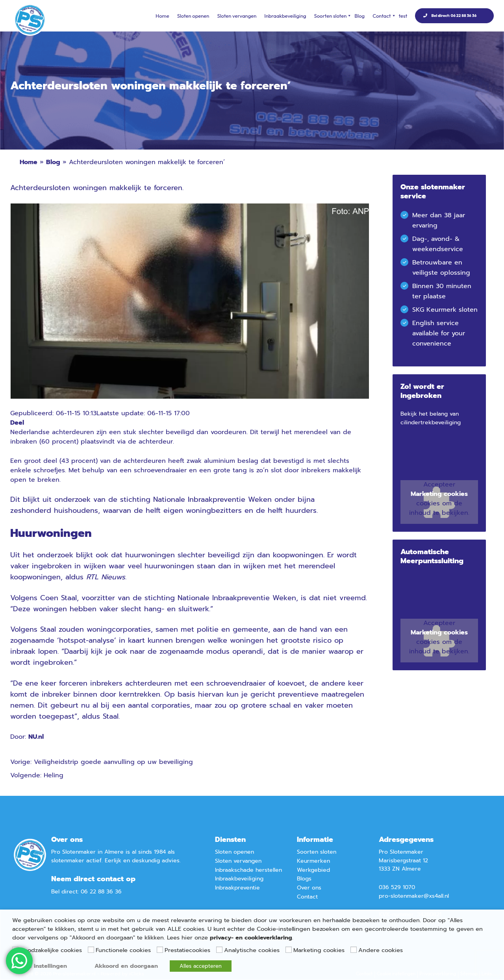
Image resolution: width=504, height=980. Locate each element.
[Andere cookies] (354, 950)
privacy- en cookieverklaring (251, 937)
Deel (17, 423)
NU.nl (36, 737)
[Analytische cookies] (219, 950)
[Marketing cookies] (289, 950)
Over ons (309, 888)
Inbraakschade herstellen (248, 870)
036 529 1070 (397, 887)
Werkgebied (313, 870)
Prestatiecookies (187, 950)
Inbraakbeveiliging (285, 16)
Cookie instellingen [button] (40, 966)
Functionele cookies (123, 950)
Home (162, 16)
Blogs (304, 879)
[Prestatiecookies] (160, 950)
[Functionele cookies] (91, 950)
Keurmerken (313, 861)
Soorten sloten (333, 16)
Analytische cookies (252, 950)
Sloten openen (193, 16)
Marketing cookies (439, 494)
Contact (384, 16)
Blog (359, 16)
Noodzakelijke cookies (51, 950)
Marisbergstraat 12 (403, 861)
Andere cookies (381, 950)
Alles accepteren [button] (201, 966)
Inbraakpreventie (237, 888)
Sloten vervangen (237, 16)
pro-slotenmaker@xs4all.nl (414, 896)
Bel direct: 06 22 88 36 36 (454, 16)
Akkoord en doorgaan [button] (126, 966)
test (403, 16)
